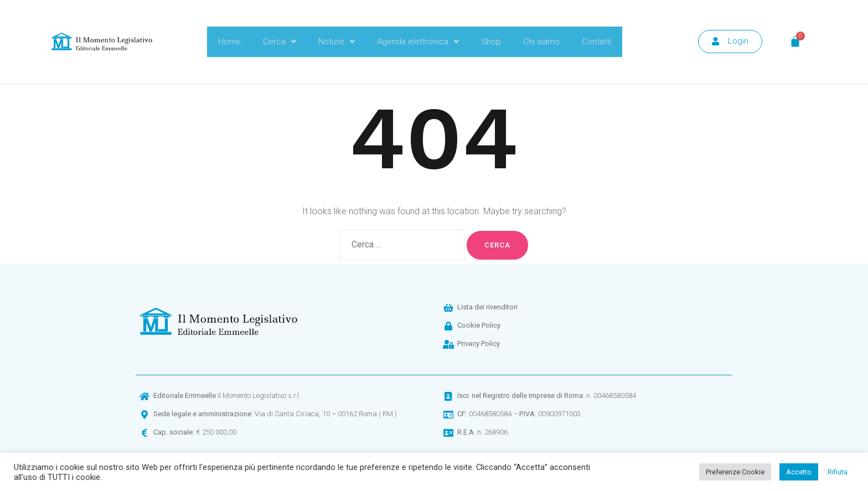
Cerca (280, 42)
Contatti (596, 42)
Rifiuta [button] (838, 472)
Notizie (337, 42)
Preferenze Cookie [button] (735, 472)
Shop (491, 42)
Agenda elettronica (418, 42)
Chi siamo (541, 42)
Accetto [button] (799, 472)
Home (229, 42)
